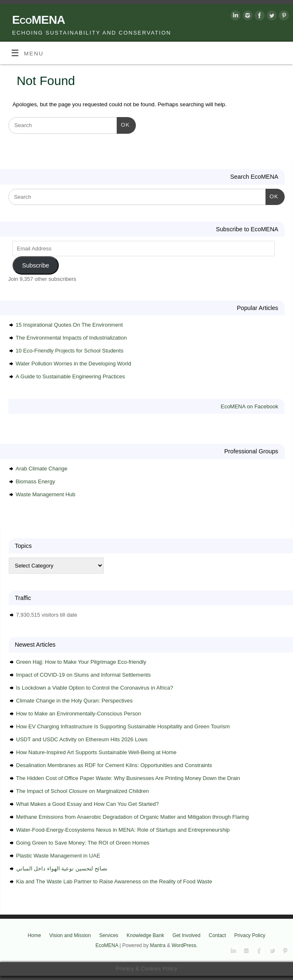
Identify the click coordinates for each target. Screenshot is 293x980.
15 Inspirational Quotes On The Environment (69, 325)
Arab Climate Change (42, 469)
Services (109, 935)
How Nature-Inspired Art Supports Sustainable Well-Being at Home (96, 752)
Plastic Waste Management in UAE (58, 856)
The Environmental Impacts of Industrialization (71, 338)
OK (123, 124)
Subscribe (36, 265)
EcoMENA (39, 20)
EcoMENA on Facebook (249, 406)
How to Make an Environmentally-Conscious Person (79, 714)
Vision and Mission (70, 935)
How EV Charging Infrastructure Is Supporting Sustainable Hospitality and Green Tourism (123, 726)
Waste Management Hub (46, 494)
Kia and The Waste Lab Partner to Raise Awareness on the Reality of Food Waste (114, 881)
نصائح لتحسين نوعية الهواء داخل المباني (62, 869)
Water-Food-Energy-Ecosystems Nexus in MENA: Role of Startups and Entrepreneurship (123, 830)
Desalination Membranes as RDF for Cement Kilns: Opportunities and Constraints (114, 765)
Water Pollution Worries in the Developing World (74, 364)
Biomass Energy (36, 481)
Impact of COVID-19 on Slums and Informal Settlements (84, 675)
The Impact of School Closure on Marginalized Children (83, 791)
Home (34, 935)
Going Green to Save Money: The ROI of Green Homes (83, 843)
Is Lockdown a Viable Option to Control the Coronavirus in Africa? (95, 688)
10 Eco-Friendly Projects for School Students (70, 351)
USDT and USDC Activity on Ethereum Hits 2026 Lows (82, 739)
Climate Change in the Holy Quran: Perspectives (75, 701)
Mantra (158, 945)
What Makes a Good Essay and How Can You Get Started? (88, 804)
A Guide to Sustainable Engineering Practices (70, 376)
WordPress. (185, 945)
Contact (217, 935)
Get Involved (187, 935)
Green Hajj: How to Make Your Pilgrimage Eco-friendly (81, 662)
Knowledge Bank (145, 935)
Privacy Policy (250, 935)
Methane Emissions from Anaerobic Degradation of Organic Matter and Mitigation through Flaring (133, 817)
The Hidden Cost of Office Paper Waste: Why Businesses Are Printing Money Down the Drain (128, 778)
